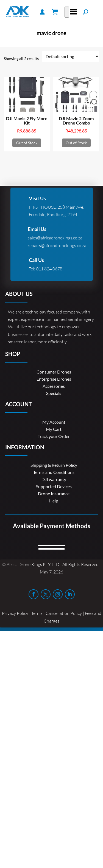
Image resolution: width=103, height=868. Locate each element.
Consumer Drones (54, 372)
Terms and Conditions (54, 472)
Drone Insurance (54, 494)
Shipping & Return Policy (54, 465)
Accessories (54, 386)
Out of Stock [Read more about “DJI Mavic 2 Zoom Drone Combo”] (76, 143)
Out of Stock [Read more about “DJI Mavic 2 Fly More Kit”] (27, 143)
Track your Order (54, 436)
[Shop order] (70, 56)
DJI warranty (54, 479)
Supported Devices (54, 486)
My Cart (54, 429)
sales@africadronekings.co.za (55, 238)
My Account (54, 422)
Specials (54, 393)
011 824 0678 (49, 269)
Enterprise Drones (54, 379)
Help (54, 501)
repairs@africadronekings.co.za (57, 245)
